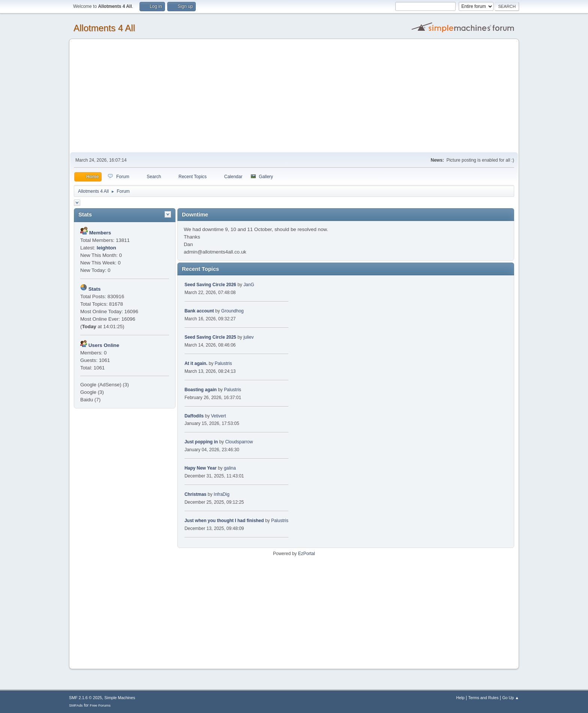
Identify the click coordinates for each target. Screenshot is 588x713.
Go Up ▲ (511, 698)
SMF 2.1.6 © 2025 (85, 698)
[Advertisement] (294, 96)
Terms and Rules (484, 698)
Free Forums (100, 705)
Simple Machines (120, 698)
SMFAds (76, 705)
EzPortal (307, 554)
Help (460, 698)
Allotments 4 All (104, 28)
